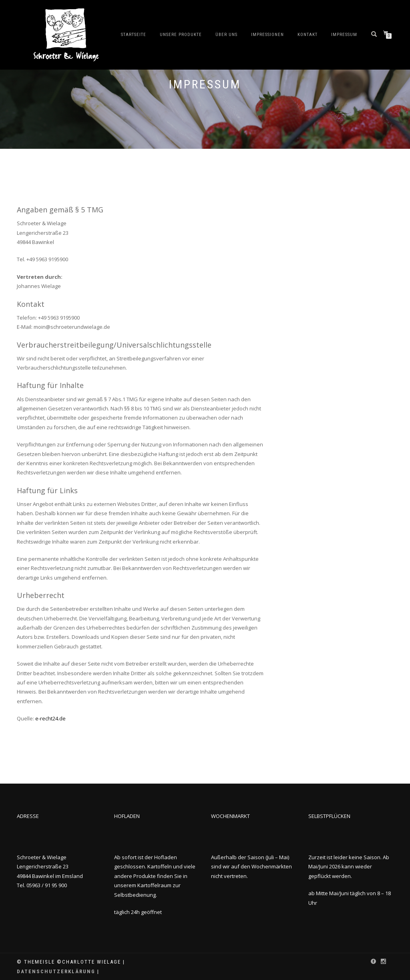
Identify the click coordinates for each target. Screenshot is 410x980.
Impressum (344, 35)
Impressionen (267, 35)
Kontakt (307, 35)
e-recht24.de (50, 718)
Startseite (134, 35)
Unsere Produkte (181, 35)
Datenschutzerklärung (56, 971)
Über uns (226, 35)
